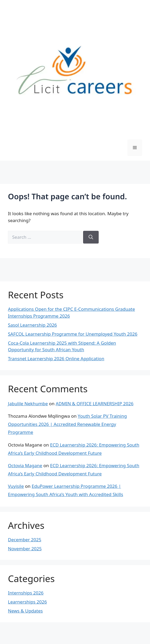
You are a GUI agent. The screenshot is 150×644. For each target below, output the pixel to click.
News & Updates (25, 611)
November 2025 (25, 549)
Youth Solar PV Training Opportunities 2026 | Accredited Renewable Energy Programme (67, 424)
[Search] (91, 237)
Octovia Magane (25, 465)
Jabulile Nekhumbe (28, 404)
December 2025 (25, 540)
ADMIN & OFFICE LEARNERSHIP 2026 (94, 404)
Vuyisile (16, 486)
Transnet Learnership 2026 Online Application (56, 359)
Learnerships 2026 (27, 602)
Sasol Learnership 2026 (32, 325)
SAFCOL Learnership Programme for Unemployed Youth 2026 (73, 334)
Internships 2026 (26, 593)
